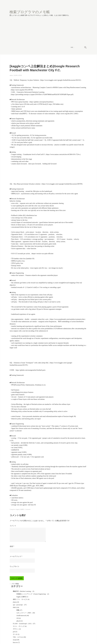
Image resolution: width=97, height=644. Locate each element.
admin (11, 63)
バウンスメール (75, 244)
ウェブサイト (14, 611)
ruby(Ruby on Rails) (76, 254)
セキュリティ (74, 249)
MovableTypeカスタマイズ (78, 131)
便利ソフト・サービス (77, 69)
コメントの (75, 343)
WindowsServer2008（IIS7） (79, 151)
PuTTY (72, 238)
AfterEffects (73, 270)
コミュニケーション (76, 265)
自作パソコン (74, 176)
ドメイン (73, 212)
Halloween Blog (62, 639)
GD (75, 89)
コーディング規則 (76, 139)
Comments (27, 551)
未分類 (72, 273)
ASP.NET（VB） (75, 146)
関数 (75, 79)
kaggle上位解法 (19, 551)
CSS (71, 166)
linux (71, 179)
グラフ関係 (14, 628)
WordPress (73, 200)
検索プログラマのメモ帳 (25, 7)
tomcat (72, 223)
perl (71, 104)
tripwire (72, 262)
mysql (72, 113)
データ (72, 107)
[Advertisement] (48, 26)
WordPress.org (74, 345)
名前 (11, 591)
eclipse (72, 205)
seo (71, 129)
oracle (72, 184)
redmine (72, 260)
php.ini (76, 92)
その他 (72, 126)
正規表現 (73, 148)
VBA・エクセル (75, 110)
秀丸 (71, 246)
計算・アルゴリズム (76, 118)
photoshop (73, 197)
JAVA (72, 218)
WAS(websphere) (75, 220)
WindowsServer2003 (76, 169)
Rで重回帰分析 (75, 320)
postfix (72, 192)
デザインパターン (76, 136)
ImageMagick (74, 123)
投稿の (74, 340)
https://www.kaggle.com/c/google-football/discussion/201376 (31, 391)
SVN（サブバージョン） (78, 234)
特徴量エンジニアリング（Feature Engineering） (80, 61)
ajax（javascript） (75, 74)
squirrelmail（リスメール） (78, 187)
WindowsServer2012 (76, 231)
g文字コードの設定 (76, 299)
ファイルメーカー (76, 194)
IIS (71, 226)
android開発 (74, 202)
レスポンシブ (74, 228)
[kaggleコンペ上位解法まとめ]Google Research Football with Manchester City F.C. (37, 54)
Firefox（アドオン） (76, 158)
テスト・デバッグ (76, 99)
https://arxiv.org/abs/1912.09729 (44, 80)
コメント (12, 570)
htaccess (72, 115)
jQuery (72, 71)
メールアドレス (15, 601)
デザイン (73, 102)
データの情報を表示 (76, 297)
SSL (71, 241)
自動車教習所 (74, 215)
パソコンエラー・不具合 (78, 208)
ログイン (73, 337)
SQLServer (73, 161)
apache (72, 182)
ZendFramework (78, 87)
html (71, 164)
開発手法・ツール (76, 257)
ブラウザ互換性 (75, 121)
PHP (71, 77)
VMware (72, 252)
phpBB (72, 156)
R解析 (72, 268)
